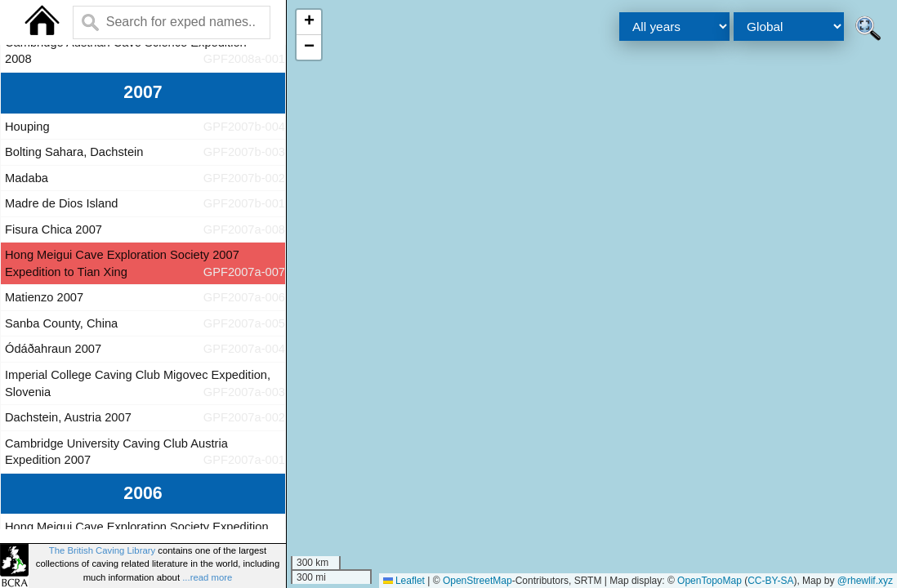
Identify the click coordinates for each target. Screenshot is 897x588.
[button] (309, 22)
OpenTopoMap (710, 581)
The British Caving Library (102, 550)
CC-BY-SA (770, 581)
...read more (207, 577)
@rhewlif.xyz (865, 581)
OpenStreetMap (478, 581)
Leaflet (404, 581)
